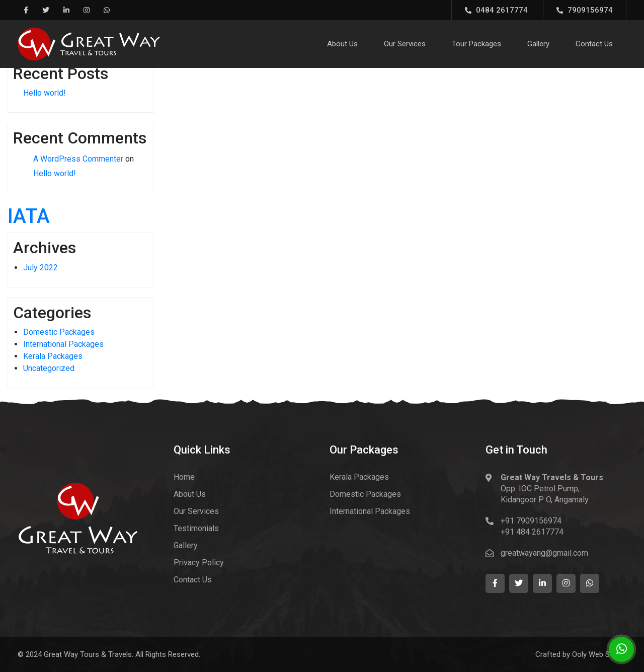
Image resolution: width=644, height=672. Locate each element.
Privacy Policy (199, 563)
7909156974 (585, 10)
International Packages (63, 344)
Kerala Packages (53, 356)
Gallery (538, 44)
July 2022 (41, 268)
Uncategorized (49, 368)
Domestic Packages (59, 332)
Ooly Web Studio (599, 654)
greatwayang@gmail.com (544, 553)
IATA (29, 216)
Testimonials (196, 528)
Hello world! (45, 93)
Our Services (405, 44)
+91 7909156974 (531, 521)
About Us (342, 44)
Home (184, 477)
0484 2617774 (496, 10)
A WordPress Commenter (78, 159)
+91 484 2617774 (532, 532)
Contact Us (594, 44)
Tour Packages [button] (476, 44)
